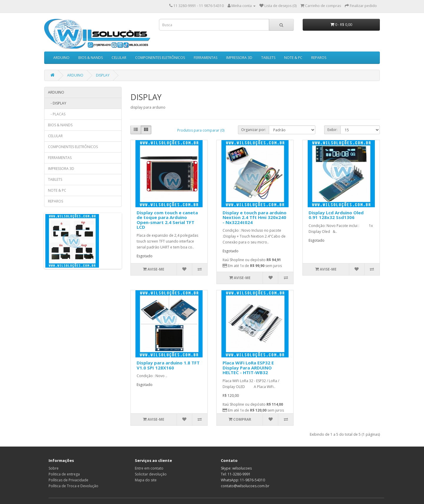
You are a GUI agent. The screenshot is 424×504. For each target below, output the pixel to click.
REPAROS (319, 58)
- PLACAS (57, 114)
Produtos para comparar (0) (201, 130)
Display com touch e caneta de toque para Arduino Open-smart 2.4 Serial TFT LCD (167, 220)
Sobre (54, 468)
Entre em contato (149, 468)
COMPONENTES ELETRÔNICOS (160, 58)
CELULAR (119, 58)
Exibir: (332, 130)
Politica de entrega (64, 474)
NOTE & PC (293, 58)
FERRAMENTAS (206, 58)
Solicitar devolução (151, 474)
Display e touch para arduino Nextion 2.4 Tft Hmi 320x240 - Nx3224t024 (255, 217)
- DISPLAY (57, 103)
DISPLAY (103, 75)
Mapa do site (146, 480)
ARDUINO (61, 58)
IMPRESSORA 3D (239, 58)
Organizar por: (254, 130)
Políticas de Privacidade (68, 480)
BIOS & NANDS (91, 58)
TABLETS (268, 58)
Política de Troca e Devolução (73, 486)
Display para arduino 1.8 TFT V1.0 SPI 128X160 (168, 365)
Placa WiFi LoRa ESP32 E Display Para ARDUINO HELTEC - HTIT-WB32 (248, 368)
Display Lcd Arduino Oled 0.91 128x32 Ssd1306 (336, 215)
